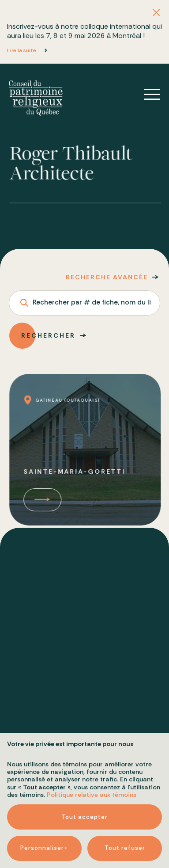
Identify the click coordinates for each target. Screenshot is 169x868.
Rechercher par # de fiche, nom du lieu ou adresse (92, 303)
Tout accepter (84, 753)
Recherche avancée (107, 277)
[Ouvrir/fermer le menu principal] (146, 95)
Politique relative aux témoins (92, 731)
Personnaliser (44, 784)
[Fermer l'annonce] (156, 13)
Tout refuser (125, 784)
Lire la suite (22, 50)
